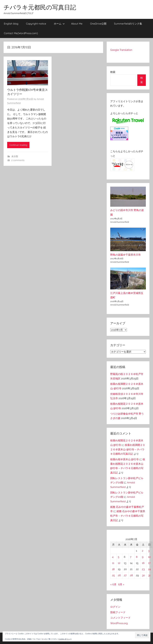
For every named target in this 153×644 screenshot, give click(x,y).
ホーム (59, 24)
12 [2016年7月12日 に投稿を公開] (119, 563)
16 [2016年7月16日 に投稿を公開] (143, 563)
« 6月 (113, 584)
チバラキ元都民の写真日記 (40, 7)
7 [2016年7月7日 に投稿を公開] (131, 557)
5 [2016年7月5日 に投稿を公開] (119, 557)
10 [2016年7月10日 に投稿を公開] (149, 557)
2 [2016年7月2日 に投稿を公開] (143, 551)
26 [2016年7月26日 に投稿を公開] (119, 575)
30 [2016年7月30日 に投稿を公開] (143, 575)
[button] (142, 635)
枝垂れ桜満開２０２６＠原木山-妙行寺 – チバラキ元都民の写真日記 (128, 449)
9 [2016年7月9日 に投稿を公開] (143, 557)
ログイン (115, 607)
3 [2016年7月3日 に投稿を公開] (149, 551)
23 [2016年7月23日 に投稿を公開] (143, 569)
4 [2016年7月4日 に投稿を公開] (113, 557)
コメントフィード (120, 618)
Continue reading (18, 145)
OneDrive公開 (98, 24)
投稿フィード (118, 612)
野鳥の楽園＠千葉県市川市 (126, 255)
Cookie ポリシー (65, 639)
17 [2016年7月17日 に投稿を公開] (149, 563)
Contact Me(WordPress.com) (21, 33)
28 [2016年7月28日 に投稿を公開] (131, 575)
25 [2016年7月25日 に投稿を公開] (113, 575)
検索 (113, 72)
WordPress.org (119, 623)
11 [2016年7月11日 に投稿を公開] (113, 563)
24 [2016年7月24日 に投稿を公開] (149, 569)
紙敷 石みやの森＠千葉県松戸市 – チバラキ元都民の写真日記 (128, 516)
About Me (77, 24)
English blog (11, 24)
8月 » (121, 584)
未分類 (15, 156)
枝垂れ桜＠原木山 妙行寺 (125, 459)
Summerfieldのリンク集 (128, 24)
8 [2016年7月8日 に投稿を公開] (137, 557)
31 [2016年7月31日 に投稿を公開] (149, 575)
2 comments (18, 160)
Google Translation (121, 50)
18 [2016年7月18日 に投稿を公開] (113, 569)
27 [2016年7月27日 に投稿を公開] (125, 575)
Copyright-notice (36, 24)
